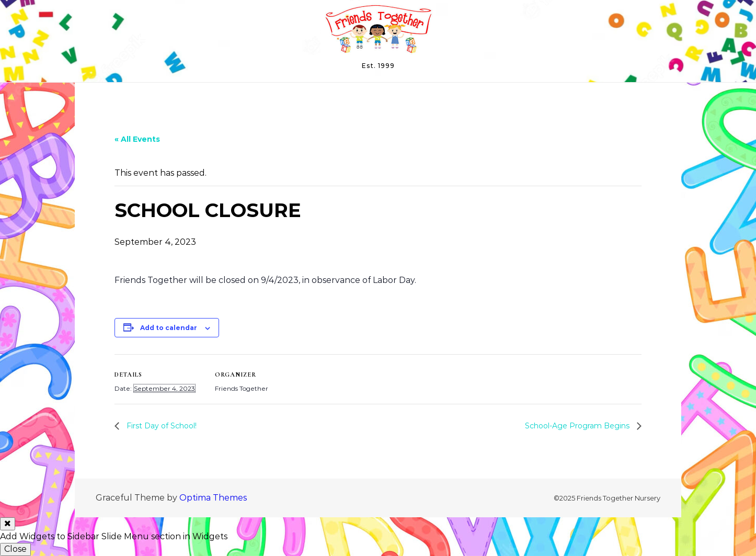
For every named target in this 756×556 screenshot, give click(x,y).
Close (15, 549)
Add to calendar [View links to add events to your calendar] (169, 328)
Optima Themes (213, 498)
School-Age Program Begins (578, 426)
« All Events (137, 139)
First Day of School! (161, 426)
